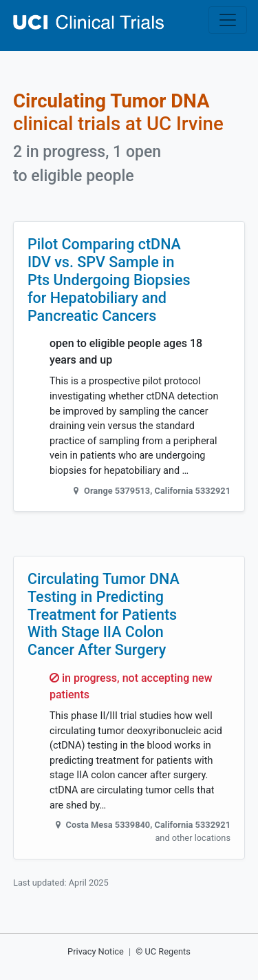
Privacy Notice (96, 951)
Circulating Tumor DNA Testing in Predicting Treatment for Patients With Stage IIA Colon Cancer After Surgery (104, 614)
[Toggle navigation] (228, 20)
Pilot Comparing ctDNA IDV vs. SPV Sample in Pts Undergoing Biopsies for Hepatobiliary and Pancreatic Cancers (109, 280)
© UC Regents (163, 951)
